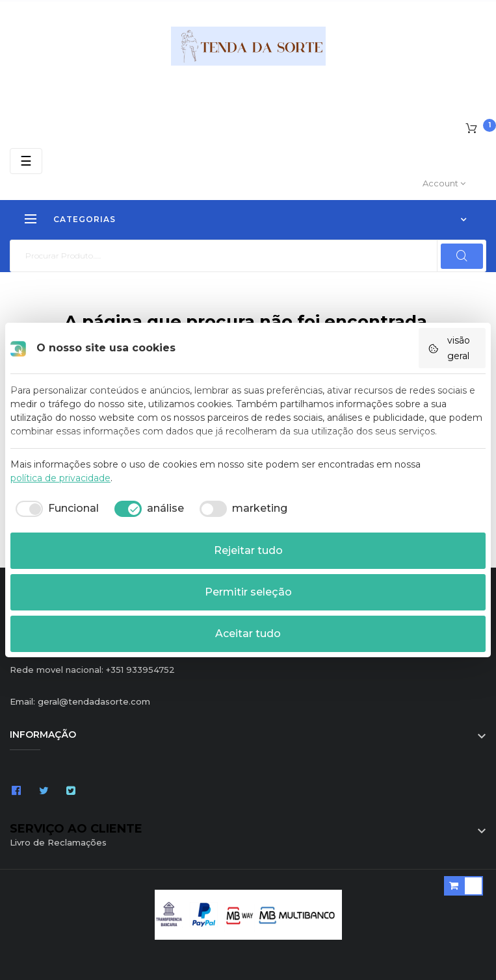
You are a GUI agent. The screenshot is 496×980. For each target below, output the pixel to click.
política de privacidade (60, 478)
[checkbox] (55, 509)
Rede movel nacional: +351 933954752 (92, 670)
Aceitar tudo (248, 634)
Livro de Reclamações (58, 842)
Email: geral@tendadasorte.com (80, 701)
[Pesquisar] (248, 256)
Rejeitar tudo (248, 550)
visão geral (449, 348)
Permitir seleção (248, 592)
